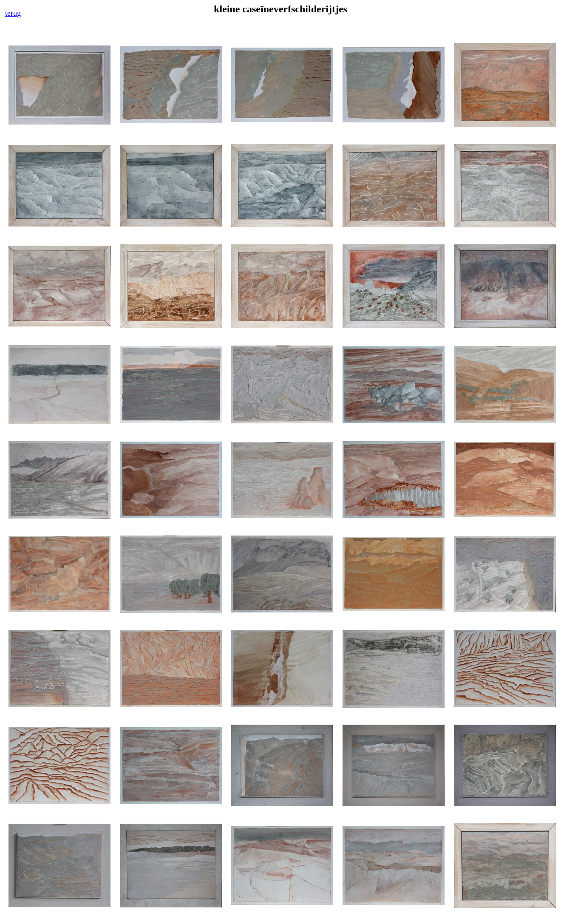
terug (13, 13)
